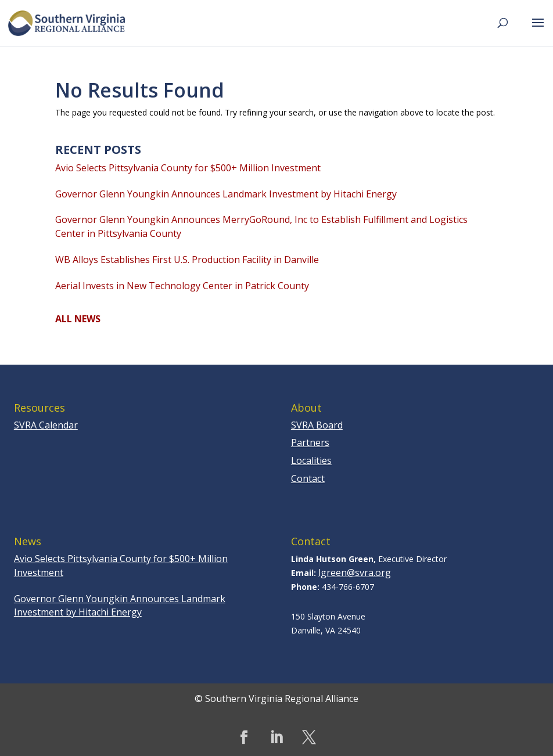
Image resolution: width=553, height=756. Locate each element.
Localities (311, 460)
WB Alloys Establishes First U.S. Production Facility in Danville (187, 260)
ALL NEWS (78, 319)
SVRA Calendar (46, 425)
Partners (310, 442)
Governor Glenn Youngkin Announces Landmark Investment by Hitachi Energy (226, 194)
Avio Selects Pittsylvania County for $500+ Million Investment (188, 168)
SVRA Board (317, 425)
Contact (308, 478)
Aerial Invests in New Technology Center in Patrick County (182, 286)
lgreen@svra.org (355, 573)
